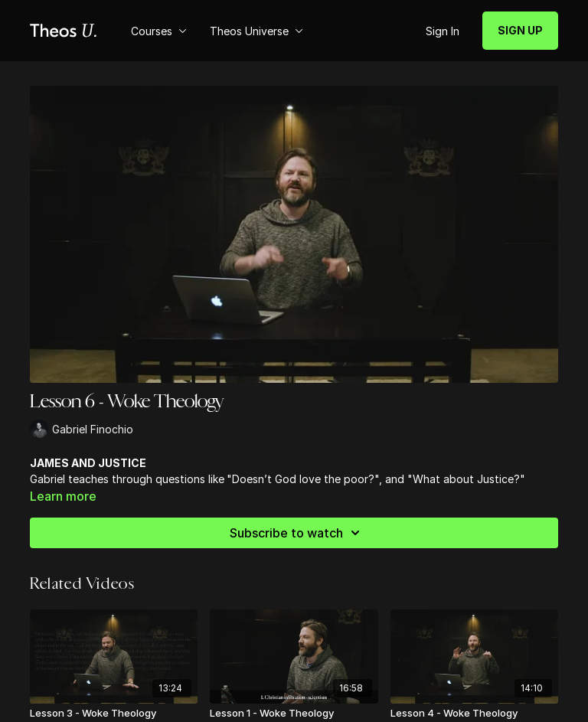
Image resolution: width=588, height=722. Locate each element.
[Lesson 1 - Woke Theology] (294, 714)
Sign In (443, 31)
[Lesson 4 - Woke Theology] (474, 714)
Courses (159, 31)
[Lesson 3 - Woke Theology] (114, 714)
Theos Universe (256, 31)
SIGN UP (520, 30)
